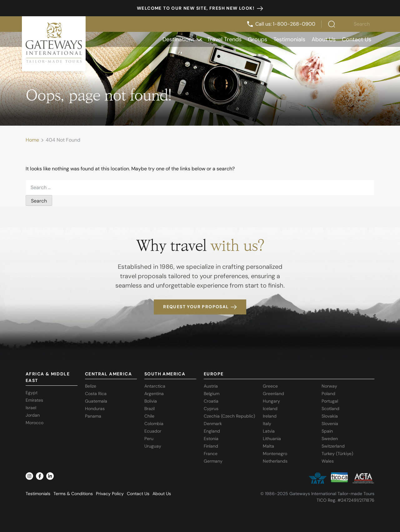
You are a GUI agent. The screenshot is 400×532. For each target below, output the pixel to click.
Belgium (212, 394)
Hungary (271, 401)
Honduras (95, 409)
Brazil (150, 409)
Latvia (269, 431)
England (212, 431)
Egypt (32, 393)
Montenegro (275, 454)
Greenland (273, 394)
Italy (267, 424)
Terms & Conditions (73, 494)
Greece (270, 386)
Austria (211, 386)
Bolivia (151, 401)
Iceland (270, 409)
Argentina (154, 394)
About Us (324, 39)
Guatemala (96, 401)
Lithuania (272, 439)
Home (32, 140)
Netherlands (275, 461)
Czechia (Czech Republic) (229, 416)
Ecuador (153, 431)
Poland (328, 394)
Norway (329, 386)
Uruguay (153, 446)
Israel (31, 408)
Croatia (211, 401)
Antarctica (155, 386)
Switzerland (333, 446)
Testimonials (289, 39)
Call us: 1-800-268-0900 (281, 24)
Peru (149, 439)
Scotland (330, 409)
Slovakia (330, 416)
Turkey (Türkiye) (337, 454)
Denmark (213, 424)
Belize (91, 386)
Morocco (35, 423)
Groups (257, 39)
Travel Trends (224, 39)
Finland (211, 446)
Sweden (330, 439)
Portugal (330, 401)
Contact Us (357, 39)
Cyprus (211, 409)
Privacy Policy (110, 494)
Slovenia (330, 424)
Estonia (211, 439)
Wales (328, 461)
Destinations (182, 39)
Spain (327, 431)
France (211, 454)
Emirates (34, 400)
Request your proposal (200, 307)
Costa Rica (96, 394)
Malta (268, 446)
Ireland (270, 416)
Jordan (33, 415)
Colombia (154, 424)
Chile (149, 416)
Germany (213, 461)
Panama (93, 416)
